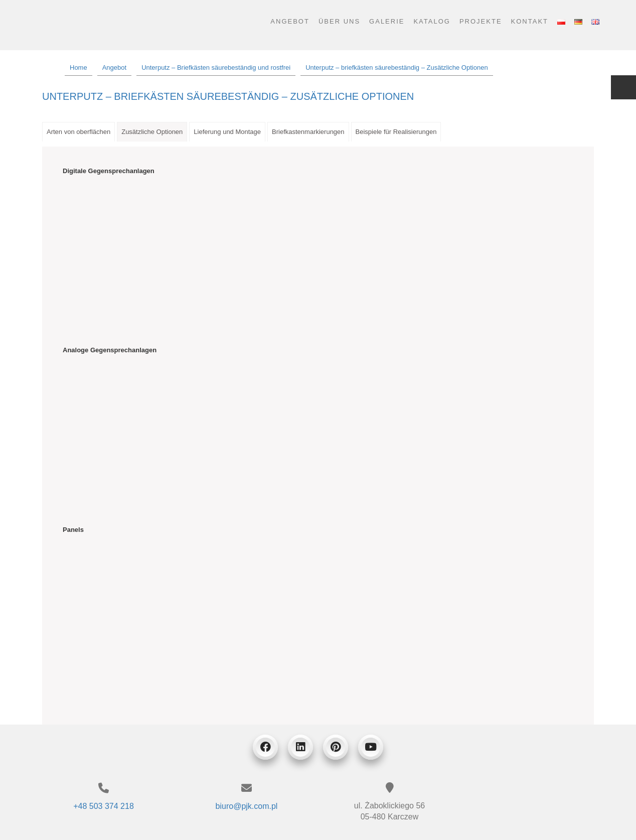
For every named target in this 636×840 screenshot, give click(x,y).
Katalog (432, 21)
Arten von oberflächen (78, 132)
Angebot (290, 21)
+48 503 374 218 (104, 806)
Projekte (481, 21)
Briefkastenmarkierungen (308, 132)
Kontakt (530, 21)
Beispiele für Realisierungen (396, 132)
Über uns (339, 21)
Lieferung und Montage (227, 132)
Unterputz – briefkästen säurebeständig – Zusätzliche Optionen (228, 96)
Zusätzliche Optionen (152, 132)
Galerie (387, 21)
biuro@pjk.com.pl (247, 806)
